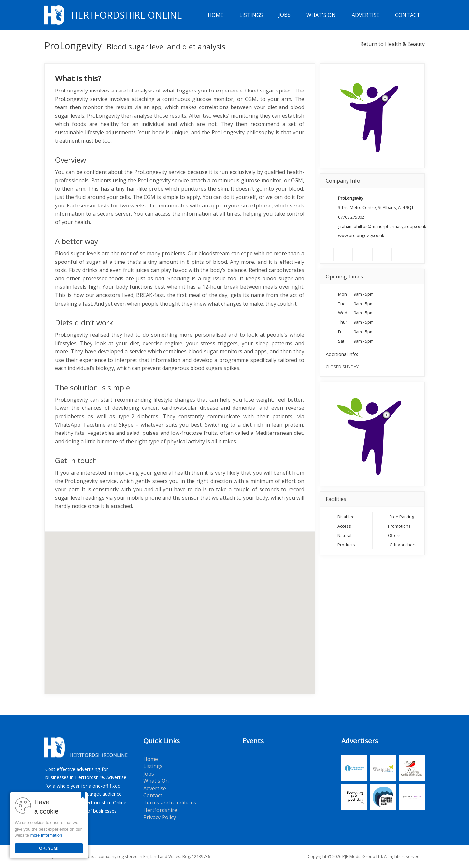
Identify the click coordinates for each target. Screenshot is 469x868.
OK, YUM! (49, 848)
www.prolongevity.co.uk (361, 235)
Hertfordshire (160, 810)
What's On (321, 15)
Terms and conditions (170, 803)
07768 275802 (351, 217)
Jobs (284, 15)
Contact (408, 15)
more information (46, 835)
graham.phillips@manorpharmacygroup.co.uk (382, 226)
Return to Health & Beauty (392, 44)
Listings (251, 15)
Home (216, 15)
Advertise (366, 15)
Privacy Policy (160, 817)
